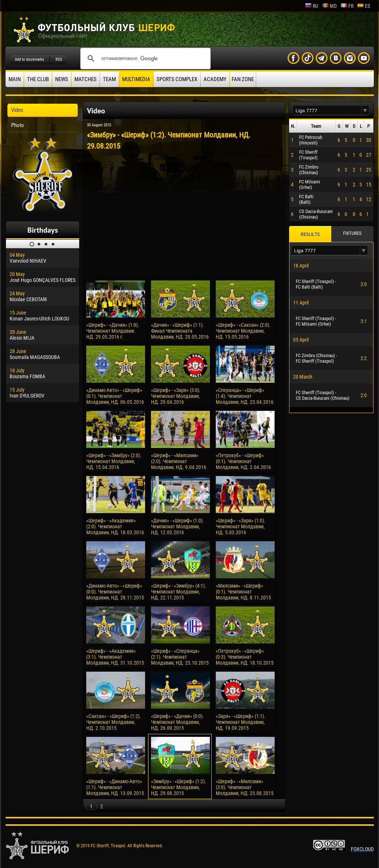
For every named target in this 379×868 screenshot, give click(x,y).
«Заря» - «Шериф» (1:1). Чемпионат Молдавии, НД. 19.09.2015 (241, 722)
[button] (365, 111)
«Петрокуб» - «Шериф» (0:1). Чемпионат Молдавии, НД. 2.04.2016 (243, 461)
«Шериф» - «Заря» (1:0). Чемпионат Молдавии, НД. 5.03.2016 (241, 526)
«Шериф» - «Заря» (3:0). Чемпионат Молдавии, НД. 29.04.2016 (176, 396)
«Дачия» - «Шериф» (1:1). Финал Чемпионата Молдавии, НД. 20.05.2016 (180, 331)
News (62, 79)
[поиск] (144, 59)
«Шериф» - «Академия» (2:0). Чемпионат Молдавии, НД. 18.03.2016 (115, 526)
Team (109, 79)
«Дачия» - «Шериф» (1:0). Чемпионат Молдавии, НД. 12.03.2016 (177, 526)
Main (15, 79)
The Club (38, 79)
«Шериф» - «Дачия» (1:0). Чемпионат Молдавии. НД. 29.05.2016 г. (113, 331)
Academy (215, 79)
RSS (59, 59)
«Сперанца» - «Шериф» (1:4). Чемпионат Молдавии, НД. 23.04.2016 (245, 396)
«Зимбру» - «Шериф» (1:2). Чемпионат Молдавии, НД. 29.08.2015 (179, 787)
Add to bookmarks (29, 59)
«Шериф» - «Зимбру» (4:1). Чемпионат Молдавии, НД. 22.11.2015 (179, 592)
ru (312, 6)
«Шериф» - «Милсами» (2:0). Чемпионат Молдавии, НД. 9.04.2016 (179, 461)
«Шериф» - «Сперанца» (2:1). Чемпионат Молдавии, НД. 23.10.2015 (180, 657)
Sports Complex (177, 79)
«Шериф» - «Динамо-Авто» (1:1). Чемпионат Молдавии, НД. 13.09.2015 (115, 787)
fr (347, 6)
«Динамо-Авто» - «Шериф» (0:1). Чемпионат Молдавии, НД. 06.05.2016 (115, 396)
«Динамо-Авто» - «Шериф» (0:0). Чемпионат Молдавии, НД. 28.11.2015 (115, 592)
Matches (85, 79)
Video (17, 110)
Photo (18, 125)
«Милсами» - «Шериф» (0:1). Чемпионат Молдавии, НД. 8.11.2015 (243, 592)
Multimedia (136, 79)
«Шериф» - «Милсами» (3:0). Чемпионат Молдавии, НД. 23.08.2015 (245, 787)
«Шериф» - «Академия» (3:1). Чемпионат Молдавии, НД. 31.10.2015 (115, 657)
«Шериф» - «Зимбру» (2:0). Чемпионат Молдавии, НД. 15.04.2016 (114, 461)
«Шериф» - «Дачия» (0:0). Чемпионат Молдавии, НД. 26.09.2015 (177, 722)
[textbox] (327, 111)
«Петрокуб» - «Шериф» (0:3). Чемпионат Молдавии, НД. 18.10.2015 (245, 657)
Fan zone (243, 79)
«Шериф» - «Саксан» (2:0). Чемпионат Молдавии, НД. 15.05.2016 (243, 331)
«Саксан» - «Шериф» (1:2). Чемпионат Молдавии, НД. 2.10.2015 (114, 722)
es (364, 6)
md (329, 6)
